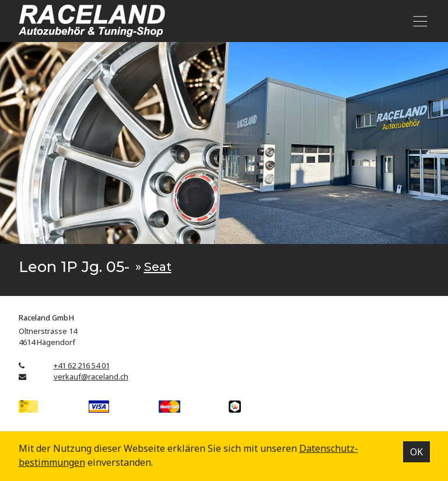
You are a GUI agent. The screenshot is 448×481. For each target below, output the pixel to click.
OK (416, 452)
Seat (158, 266)
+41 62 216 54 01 (82, 365)
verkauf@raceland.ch (91, 377)
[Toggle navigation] (419, 21)
